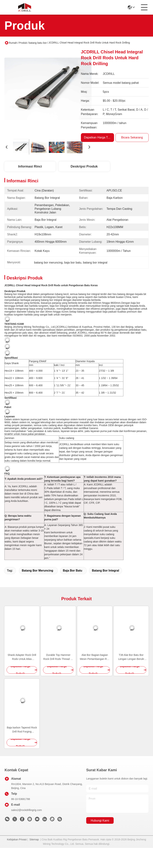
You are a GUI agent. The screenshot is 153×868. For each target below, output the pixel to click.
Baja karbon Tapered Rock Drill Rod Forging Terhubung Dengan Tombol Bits (22, 730)
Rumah (13, 43)
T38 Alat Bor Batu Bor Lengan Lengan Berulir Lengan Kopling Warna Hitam (131, 657)
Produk (23, 43)
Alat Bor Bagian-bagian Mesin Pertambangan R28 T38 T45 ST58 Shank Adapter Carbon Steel (95, 657)
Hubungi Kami (100, 821)
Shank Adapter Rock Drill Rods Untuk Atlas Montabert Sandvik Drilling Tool (22, 657)
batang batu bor (38, 43)
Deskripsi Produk (84, 166)
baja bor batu (73, 571)
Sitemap (34, 839)
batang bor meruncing (38, 571)
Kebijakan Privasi (17, 839)
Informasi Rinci (30, 166)
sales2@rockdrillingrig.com (27, 810)
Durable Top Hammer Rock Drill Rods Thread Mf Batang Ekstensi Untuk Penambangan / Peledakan (58, 657)
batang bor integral (105, 571)
